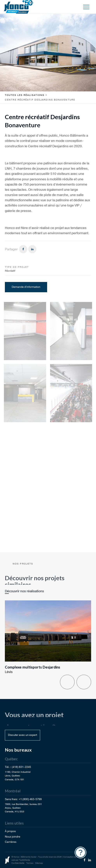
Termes (30, 863)
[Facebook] (23, 249)
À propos (10, 831)
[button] (86, 7)
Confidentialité (18, 863)
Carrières (11, 842)
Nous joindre (13, 837)
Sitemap (39, 863)
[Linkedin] (32, 249)
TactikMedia (25, 860)
